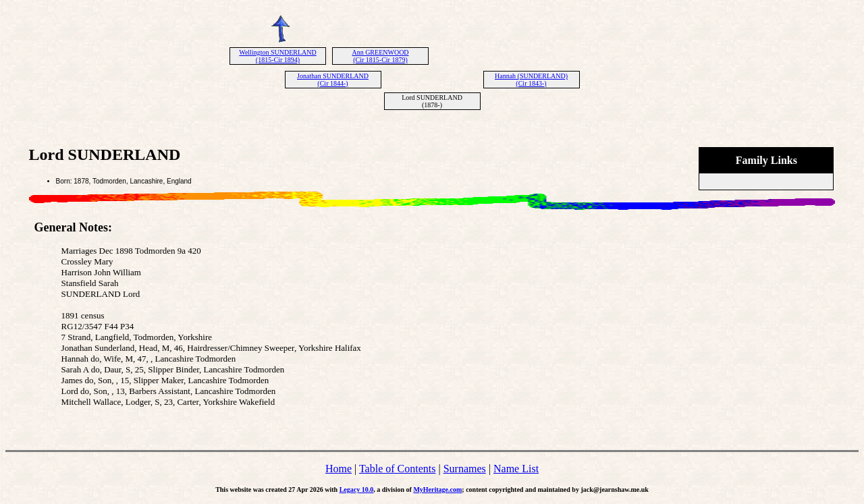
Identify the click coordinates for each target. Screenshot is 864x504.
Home (339, 469)
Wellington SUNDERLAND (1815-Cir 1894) (277, 56)
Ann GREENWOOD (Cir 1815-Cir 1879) (380, 56)
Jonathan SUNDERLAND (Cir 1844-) (333, 80)
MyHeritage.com (437, 489)
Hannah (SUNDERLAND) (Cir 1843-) (531, 80)
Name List (516, 469)
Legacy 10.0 (357, 489)
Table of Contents (398, 469)
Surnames (465, 469)
